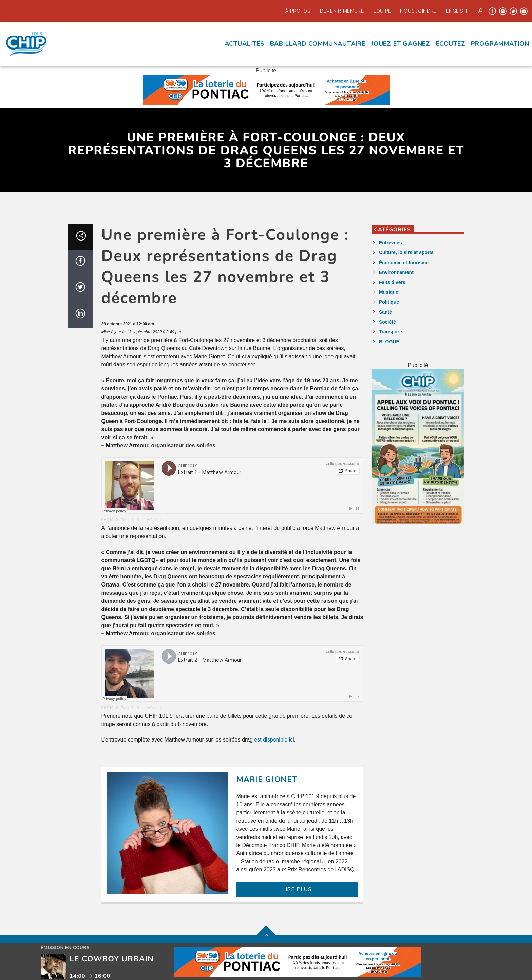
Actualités (245, 44)
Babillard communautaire (318, 44)
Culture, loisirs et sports (406, 252)
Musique (389, 292)
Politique (389, 302)
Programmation (500, 44)
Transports (391, 332)
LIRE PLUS (297, 889)
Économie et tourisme (404, 263)
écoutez (451, 44)
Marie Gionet (267, 779)
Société (387, 322)
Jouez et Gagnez (401, 44)
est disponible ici (274, 740)
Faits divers (392, 282)
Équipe (382, 11)
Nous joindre (418, 11)
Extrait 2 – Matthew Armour (141, 708)
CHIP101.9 (110, 520)
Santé (385, 312)
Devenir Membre (342, 11)
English (456, 11)
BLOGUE (389, 342)
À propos (298, 11)
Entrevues (391, 243)
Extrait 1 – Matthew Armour (141, 520)
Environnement (396, 272)
